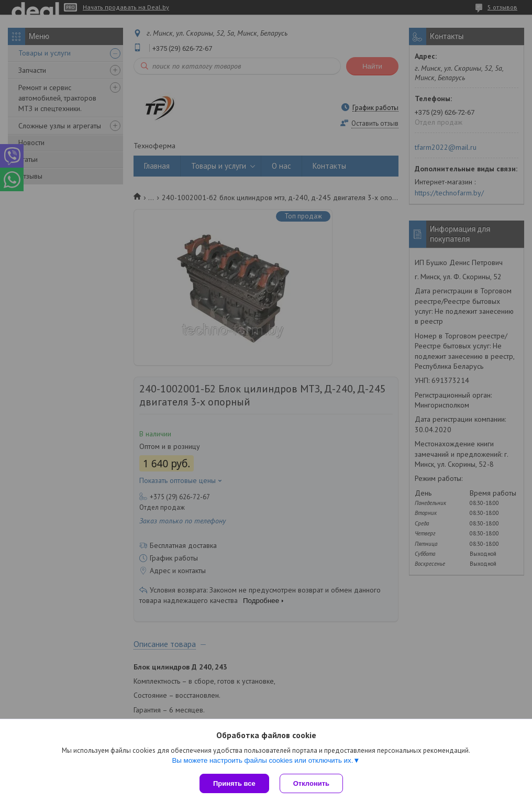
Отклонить (311, 783)
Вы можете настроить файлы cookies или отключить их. (262, 760)
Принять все (234, 783)
